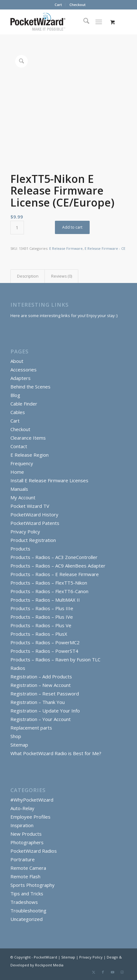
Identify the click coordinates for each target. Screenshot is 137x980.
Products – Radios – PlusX (39, 634)
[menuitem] (58, 5)
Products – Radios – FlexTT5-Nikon (49, 583)
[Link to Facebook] (103, 972)
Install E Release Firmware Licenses (49, 480)
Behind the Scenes (30, 387)
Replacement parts (31, 728)
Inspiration (22, 825)
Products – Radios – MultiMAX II (45, 600)
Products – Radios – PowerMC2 (45, 642)
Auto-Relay (22, 808)
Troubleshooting (28, 911)
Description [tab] (28, 276)
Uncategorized (27, 919)
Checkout (77, 5)
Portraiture (23, 859)
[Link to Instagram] (122, 972)
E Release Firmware (66, 248)
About (17, 361)
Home (17, 472)
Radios (18, 668)
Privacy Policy (25, 532)
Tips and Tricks (27, 893)
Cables (18, 412)
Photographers (27, 842)
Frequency (22, 463)
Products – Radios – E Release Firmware (55, 574)
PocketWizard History (34, 514)
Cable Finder (24, 404)
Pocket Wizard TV (30, 506)
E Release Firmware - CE (105, 248)
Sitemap (19, 745)
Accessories (24, 370)
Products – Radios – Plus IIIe (42, 608)
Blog (15, 395)
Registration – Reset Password (45, 694)
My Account (23, 497)
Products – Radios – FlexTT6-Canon (49, 591)
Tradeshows (24, 902)
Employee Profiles (30, 817)
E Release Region (30, 455)
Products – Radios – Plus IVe (42, 617)
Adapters (21, 378)
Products (20, 549)
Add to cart (72, 227)
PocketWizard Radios (34, 851)
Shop (16, 736)
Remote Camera (28, 868)
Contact (19, 446)
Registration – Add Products (41, 676)
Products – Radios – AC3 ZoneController (54, 557)
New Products (26, 834)
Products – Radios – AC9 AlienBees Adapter (58, 566)
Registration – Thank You (38, 702)
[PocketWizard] (57, 22)
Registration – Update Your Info (45, 711)
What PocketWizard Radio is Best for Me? (56, 753)
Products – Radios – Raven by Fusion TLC (55, 659)
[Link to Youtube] (112, 972)
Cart (58, 5)
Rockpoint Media (49, 965)
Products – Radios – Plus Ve (41, 625)
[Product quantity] (17, 228)
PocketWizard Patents (35, 523)
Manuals (19, 489)
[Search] (83, 22)
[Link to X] (93, 972)
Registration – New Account (41, 685)
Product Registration (33, 540)
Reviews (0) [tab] (62, 276)
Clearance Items (28, 438)
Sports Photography (33, 885)
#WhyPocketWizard (32, 800)
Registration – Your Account (41, 719)
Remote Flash (25, 876)
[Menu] (99, 22)
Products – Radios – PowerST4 (44, 651)
